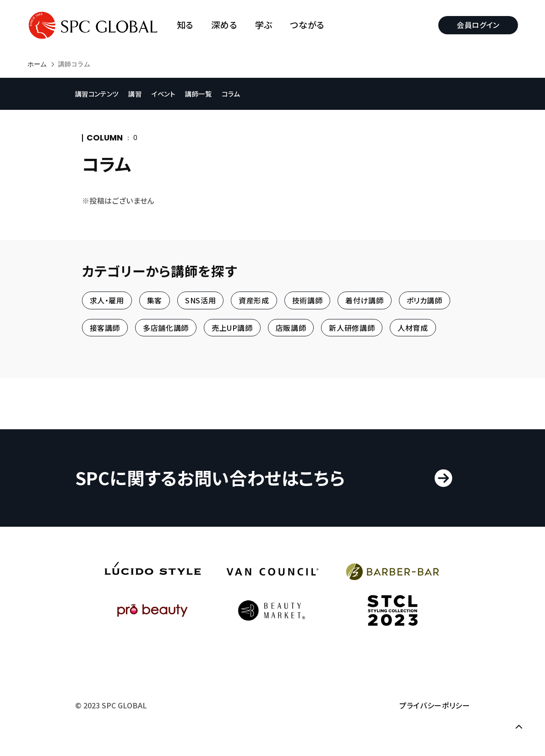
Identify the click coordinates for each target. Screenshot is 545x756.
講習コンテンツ (97, 94)
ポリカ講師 (425, 301)
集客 (155, 301)
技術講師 (308, 301)
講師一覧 (199, 94)
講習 (136, 94)
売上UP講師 (232, 328)
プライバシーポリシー (434, 706)
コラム (232, 94)
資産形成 (254, 301)
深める (225, 25)
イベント (164, 94)
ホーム (37, 64)
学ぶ (264, 25)
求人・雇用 (107, 301)
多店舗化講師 (166, 328)
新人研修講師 (352, 328)
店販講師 (291, 328)
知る (185, 25)
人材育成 (413, 328)
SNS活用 (200, 301)
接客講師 (105, 328)
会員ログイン (478, 25)
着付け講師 (364, 301)
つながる (308, 25)
